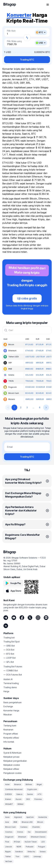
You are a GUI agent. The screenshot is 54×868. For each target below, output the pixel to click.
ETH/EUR (40, 351)
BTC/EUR (40, 344)
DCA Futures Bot (14, 675)
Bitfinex (29, 784)
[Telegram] (6, 618)
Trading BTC (27, 60)
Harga (6, 691)
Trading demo (10, 687)
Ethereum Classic (38, 837)
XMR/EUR (40, 399)
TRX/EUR (40, 381)
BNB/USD (29, 369)
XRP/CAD (50, 363)
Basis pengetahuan (13, 702)
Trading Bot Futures (13, 666)
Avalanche (43, 817)
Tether (8, 856)
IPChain (17, 842)
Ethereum (22, 837)
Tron (17, 856)
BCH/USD (29, 393)
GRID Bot (11, 646)
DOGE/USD (30, 387)
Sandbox (19, 852)
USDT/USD (30, 357)
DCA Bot (10, 650)
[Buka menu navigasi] (48, 5)
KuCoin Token (31, 842)
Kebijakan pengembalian (15, 761)
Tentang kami (10, 726)
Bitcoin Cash (10, 827)
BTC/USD (29, 344)
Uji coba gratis (27, 298)
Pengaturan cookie (13, 773)
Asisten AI (8, 679)
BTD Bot (10, 654)
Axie (7, 822)
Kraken (8, 799)
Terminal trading (11, 683)
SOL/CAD (50, 375)
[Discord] (46, 618)
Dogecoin (9, 837)
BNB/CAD (50, 369)
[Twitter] (30, 618)
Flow (7, 842)
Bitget (39, 784)
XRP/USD (29, 363)
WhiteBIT (9, 804)
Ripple (8, 852)
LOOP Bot (11, 658)
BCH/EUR (40, 393)
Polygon (42, 847)
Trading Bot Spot (12, 642)
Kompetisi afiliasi (11, 738)
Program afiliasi (11, 734)
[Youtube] (14, 618)
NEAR (19, 847)
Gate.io (19, 794)
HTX (39, 794)
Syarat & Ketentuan (12, 753)
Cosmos (9, 832)
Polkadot (30, 847)
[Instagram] (38, 618)
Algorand (18, 817)
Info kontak (9, 742)
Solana (43, 852)
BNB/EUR (40, 369)
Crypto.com (32, 789)
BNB (15, 822)
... (33, 407)
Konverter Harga (11, 710)
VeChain (9, 861)
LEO (43, 842)
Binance (18, 784)
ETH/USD (29, 351)
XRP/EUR (40, 363)
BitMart (21, 804)
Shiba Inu (31, 852)
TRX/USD (29, 381)
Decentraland (41, 832)
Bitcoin (40, 822)
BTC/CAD (50, 344)
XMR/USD (29, 399)
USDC (26, 856)
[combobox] (27, 330)
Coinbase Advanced (14, 789)
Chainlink (36, 827)
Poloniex (38, 799)
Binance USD (27, 822)
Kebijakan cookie (12, 765)
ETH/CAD (50, 351)
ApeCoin (30, 817)
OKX (28, 799)
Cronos (20, 832)
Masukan (8, 715)
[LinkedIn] (6, 626)
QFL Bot (10, 662)
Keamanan (8, 730)
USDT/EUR (40, 357)
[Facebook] (22, 618)
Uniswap (37, 856)
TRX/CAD (50, 381)
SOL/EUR (40, 375)
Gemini (30, 794)
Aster (7, 784)
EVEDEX (8, 794)
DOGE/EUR (40, 387)
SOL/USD (29, 375)
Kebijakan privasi (11, 757)
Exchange (8, 706)
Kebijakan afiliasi (11, 769)
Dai (29, 832)
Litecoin (9, 847)
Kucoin (19, 799)
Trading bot (9, 638)
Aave (7, 817)
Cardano (24, 827)
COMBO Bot (12, 671)
